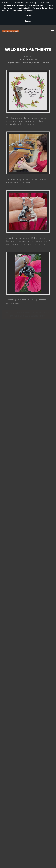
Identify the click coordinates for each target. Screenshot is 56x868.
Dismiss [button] (28, 16)
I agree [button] (28, 21)
